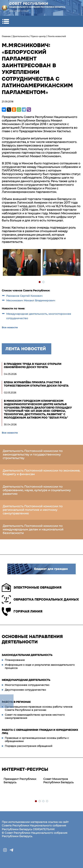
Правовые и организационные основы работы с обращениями (37, 740)
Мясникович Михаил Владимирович (31, 300)
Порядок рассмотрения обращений (29, 746)
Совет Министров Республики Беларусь (58, 781)
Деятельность (21, 36)
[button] (6, 21)
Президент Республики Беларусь (20, 781)
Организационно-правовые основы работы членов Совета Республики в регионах (39, 708)
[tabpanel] (22, 263)
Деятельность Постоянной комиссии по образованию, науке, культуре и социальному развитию (37, 490)
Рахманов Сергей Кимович (24, 296)
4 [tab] (47, 801)
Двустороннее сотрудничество (25, 690)
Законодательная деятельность (27, 655)
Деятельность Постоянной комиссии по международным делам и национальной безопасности (33, 529)
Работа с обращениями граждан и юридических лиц (40, 732)
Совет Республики (37, 5)
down (7, 701)
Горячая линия (22, 612)
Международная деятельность (26, 680)
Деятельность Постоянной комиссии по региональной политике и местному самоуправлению (33, 510)
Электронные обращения (32, 588)
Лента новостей (57, 36)
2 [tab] (44, 282)
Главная (6, 36)
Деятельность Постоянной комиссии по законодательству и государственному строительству (33, 455)
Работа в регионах (16, 702)
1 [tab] (40, 282)
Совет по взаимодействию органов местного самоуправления (35, 716)
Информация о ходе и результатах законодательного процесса (40, 666)
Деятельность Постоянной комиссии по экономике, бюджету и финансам (41, 472)
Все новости (10, 327)
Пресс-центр (38, 36)
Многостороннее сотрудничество (27, 685)
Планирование (15, 660)
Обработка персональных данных (40, 599)
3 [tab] (44, 801)
